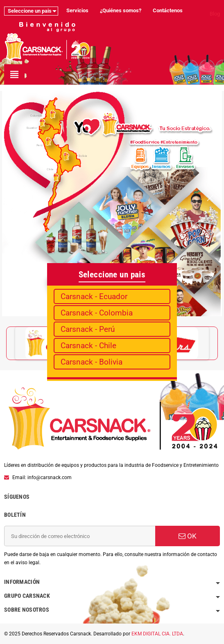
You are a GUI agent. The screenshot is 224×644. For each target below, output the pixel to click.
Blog (215, 14)
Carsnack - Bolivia (92, 362)
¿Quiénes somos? (121, 10)
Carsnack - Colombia (97, 313)
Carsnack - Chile (88, 346)
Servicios (77, 10)
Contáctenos (168, 10)
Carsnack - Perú (88, 329)
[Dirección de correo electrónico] (80, 536)
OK (188, 536)
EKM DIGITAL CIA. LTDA (157, 634)
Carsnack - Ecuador (94, 296)
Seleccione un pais (30, 11)
